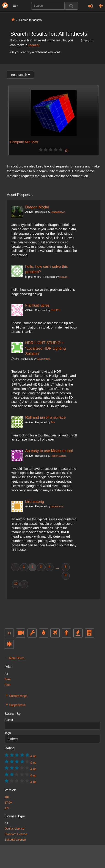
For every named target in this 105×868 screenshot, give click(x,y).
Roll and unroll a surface (45, 417)
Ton (53, 422)
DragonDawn (58, 212)
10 (16, 584)
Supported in (16, 704)
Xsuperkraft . (44, 359)
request (34, 45)
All (9, 633)
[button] (16, 6)
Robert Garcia (59, 456)
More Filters (15, 657)
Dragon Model (37, 207)
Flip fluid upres (37, 305)
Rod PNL (56, 310)
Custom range (17, 695)
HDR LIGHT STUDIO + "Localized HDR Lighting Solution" (46, 348)
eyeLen (63, 277)
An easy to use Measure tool (49, 451)
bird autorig (35, 502)
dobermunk (57, 506)
